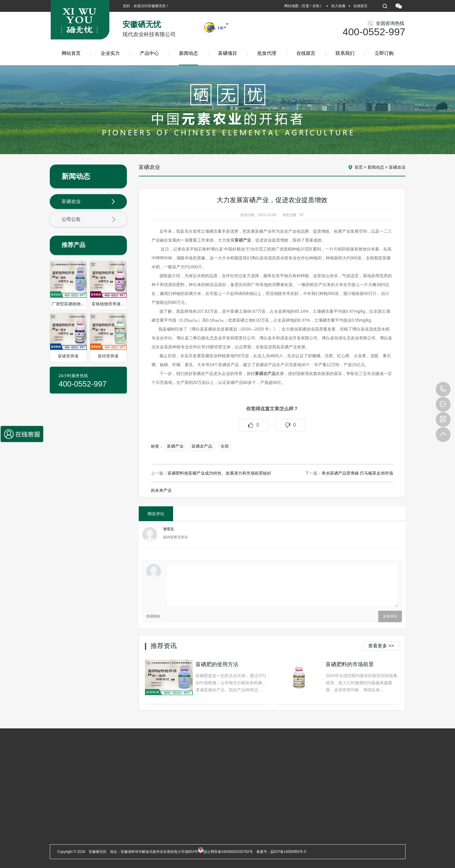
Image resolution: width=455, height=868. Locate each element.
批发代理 (267, 53)
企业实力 (110, 53)
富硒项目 (228, 53)
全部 (225, 446)
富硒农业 (89, 202)
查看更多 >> (381, 646)
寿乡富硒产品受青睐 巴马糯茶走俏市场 (357, 473)
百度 (306, 6)
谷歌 (316, 6)
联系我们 (345, 53)
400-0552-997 (443, 389)
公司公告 (89, 220)
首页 (359, 167)
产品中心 (149, 53)
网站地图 (291, 6)
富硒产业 (175, 446)
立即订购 (384, 53)
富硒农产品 (202, 446)
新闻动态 (189, 58)
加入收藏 (338, 6)
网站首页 (71, 53)
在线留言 (360, 6)
